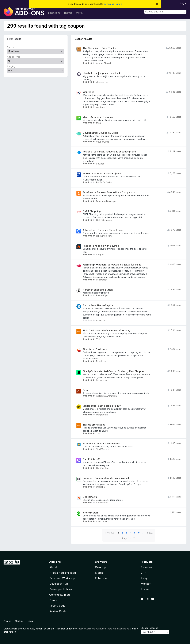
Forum (53, 600)
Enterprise (101, 578)
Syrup (86, 390)
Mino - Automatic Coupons (98, 117)
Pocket (145, 589)
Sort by (11, 47)
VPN (144, 573)
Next (150, 533)
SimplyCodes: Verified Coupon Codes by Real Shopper (114, 371)
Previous (110, 533)
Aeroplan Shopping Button (98, 290)
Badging (11, 66)
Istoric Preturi (90, 513)
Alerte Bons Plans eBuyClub (98, 305)
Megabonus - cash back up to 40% (102, 406)
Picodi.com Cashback (95, 349)
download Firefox (113, 4)
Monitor (146, 584)
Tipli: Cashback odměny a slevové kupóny (106, 331)
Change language (149, 628)
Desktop (100, 567)
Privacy (7, 621)
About (53, 567)
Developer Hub (59, 584)
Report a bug (57, 606)
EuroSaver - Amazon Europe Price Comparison (109, 192)
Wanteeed (89, 92)
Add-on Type (14, 57)
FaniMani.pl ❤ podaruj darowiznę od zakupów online (112, 265)
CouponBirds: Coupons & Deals (100, 133)
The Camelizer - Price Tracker (100, 48)
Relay (144, 578)
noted (31, 629)
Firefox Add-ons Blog (63, 573)
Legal (31, 621)
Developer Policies (61, 589)
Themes (68, 13)
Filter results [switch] (14, 39)
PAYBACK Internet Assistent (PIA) (102, 174)
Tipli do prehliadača (94, 425)
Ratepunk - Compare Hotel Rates (101, 444)
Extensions (54, 13)
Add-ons (55, 562)
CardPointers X (91, 459)
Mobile (99, 573)
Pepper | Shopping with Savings (101, 246)
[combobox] (165, 12)
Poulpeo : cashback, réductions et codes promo (110, 152)
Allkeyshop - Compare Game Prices (103, 230)
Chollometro (90, 497)
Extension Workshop (62, 578)
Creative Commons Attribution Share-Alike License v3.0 (104, 629)
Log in (183, 3)
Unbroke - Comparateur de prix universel (106, 478)
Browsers (147, 567)
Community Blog (60, 595)
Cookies (19, 621)
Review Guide (58, 611)
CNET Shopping (92, 211)
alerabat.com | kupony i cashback (102, 73)
